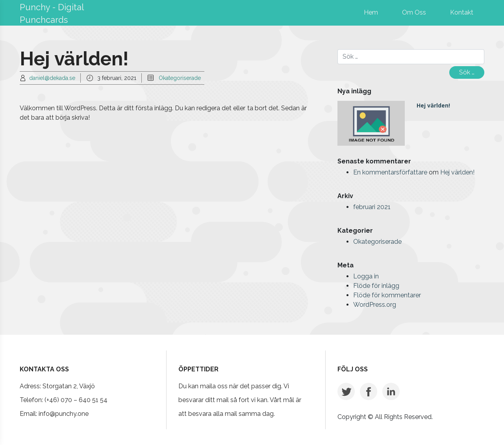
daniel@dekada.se (52, 78)
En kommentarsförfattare (390, 172)
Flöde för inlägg (376, 286)
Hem (371, 12)
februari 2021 (372, 207)
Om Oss (414, 12)
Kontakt (462, 12)
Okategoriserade (180, 78)
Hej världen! (433, 105)
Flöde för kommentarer (387, 295)
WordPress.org (375, 305)
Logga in (366, 276)
